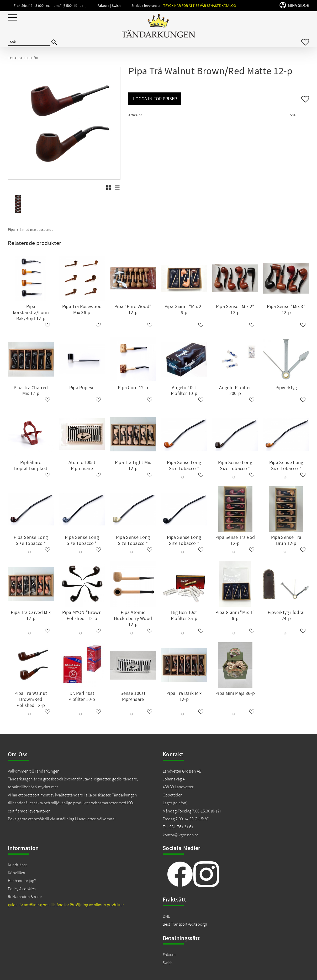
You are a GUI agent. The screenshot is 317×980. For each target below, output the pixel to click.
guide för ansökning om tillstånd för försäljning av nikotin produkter (66, 905)
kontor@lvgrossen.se (181, 835)
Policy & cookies (22, 889)
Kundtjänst (17, 865)
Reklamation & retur (25, 897)
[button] (12, 18)
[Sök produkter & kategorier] (29, 42)
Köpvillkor (17, 873)
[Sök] (54, 42)
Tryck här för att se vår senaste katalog (200, 6)
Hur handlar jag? (22, 881)
